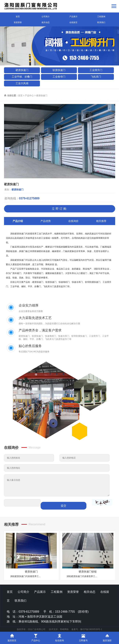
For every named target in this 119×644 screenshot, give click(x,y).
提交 (64, 506)
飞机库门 (96, 77)
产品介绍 (18, 221)
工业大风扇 (22, 83)
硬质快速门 (22, 70)
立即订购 (59, 209)
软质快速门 (59, 70)
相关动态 (46, 22)
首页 (18, 17)
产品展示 (73, 17)
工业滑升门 (96, 70)
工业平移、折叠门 (22, 77)
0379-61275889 (29, 198)
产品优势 (46, 221)
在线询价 (73, 221)
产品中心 (29, 96)
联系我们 (101, 22)
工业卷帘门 (59, 77)
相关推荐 (101, 221)
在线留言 (73, 22)
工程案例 (101, 17)
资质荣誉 (18, 22)
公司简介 (46, 17)
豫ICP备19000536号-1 (91, 629)
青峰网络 (64, 629)
